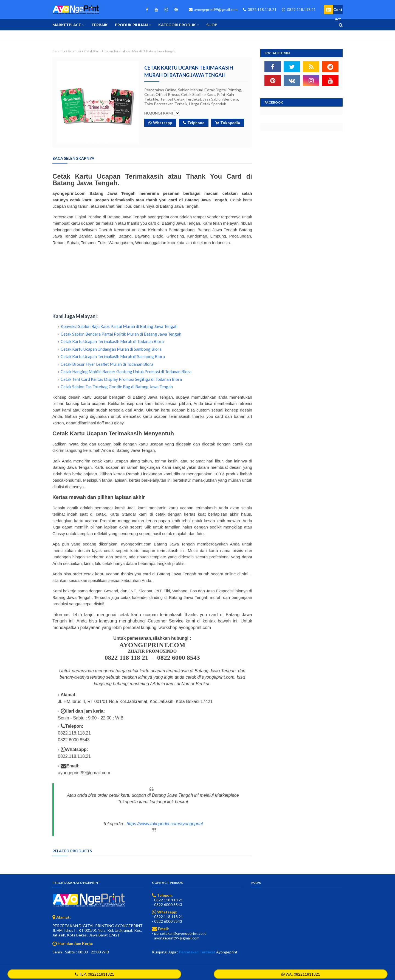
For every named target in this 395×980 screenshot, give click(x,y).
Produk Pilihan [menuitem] (131, 25)
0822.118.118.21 (260, 10)
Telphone (194, 123)
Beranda (59, 51)
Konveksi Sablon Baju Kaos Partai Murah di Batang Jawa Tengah (119, 326)
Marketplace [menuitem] (67, 25)
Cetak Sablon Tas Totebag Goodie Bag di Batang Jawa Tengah (117, 387)
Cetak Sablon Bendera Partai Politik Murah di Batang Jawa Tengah (121, 334)
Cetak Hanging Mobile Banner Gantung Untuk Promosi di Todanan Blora (126, 372)
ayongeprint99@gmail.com (213, 10)
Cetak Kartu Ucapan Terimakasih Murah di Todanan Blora (112, 341)
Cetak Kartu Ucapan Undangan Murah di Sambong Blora (111, 349)
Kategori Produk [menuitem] (177, 25)
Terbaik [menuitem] (100, 25)
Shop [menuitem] (212, 25)
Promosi (75, 51)
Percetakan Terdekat (197, 952)
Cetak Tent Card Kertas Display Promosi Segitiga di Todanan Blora (121, 379)
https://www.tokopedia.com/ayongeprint (165, 824)
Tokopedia (228, 123)
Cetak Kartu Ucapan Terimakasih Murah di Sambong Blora (113, 356)
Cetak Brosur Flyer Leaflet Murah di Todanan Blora (107, 364)
